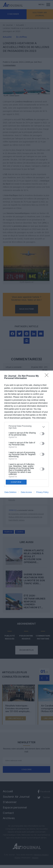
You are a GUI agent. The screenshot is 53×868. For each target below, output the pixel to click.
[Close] (47, 376)
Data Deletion (11, 492)
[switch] (42, 434)
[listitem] (26, 427)
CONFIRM (16, 482)
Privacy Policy (42, 492)
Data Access (26, 492)
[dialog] (26, 434)
